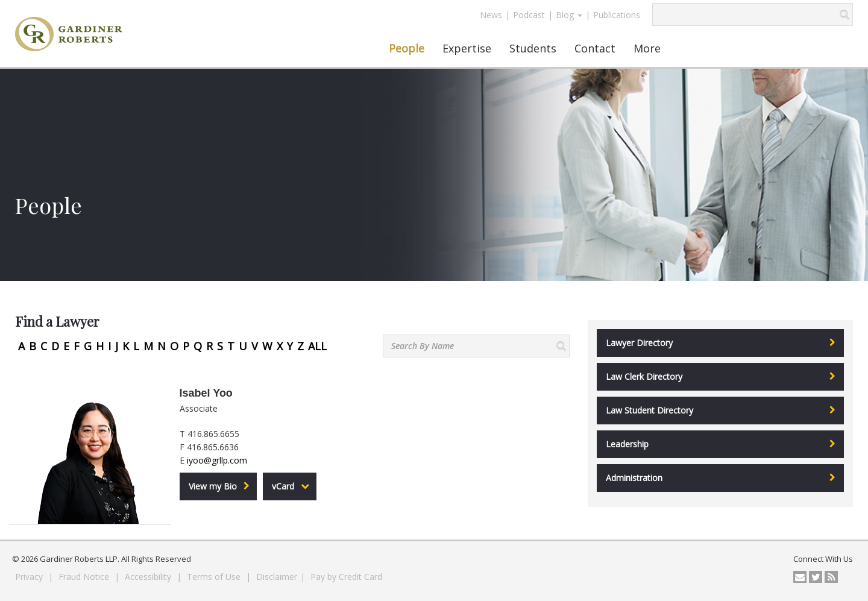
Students (533, 48)
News (491, 15)
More (647, 48)
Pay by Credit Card (346, 577)
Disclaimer (277, 577)
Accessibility (149, 577)
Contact (595, 48)
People (407, 48)
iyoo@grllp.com (217, 460)
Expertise (467, 48)
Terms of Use (215, 577)
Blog (569, 15)
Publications (617, 15)
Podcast (529, 15)
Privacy (30, 577)
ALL (317, 346)
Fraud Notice (85, 577)
